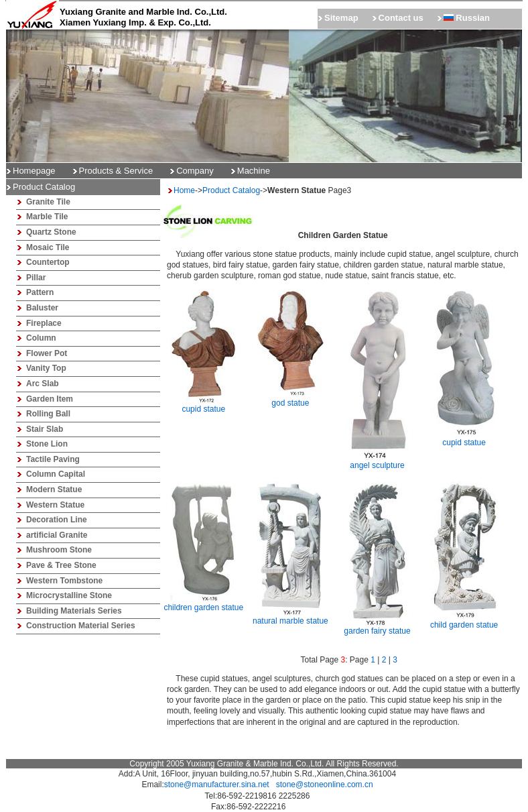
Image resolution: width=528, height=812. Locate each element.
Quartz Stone (51, 232)
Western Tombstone (64, 581)
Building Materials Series (74, 611)
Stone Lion (47, 444)
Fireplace (44, 323)
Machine (254, 171)
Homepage (34, 171)
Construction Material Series (81, 626)
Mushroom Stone (59, 550)
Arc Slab (43, 384)
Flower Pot (47, 353)
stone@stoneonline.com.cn (325, 785)
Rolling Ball (48, 414)
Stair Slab (45, 429)
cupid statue (204, 405)
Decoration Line (57, 520)
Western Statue (55, 505)
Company (195, 171)
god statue (290, 399)
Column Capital (56, 474)
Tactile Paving (53, 459)
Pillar (36, 278)
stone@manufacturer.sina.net (217, 785)
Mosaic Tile (48, 247)
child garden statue (464, 621)
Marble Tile (47, 217)
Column (41, 338)
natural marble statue (290, 617)
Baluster (42, 308)
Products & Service (116, 171)
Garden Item (50, 399)
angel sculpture (377, 461)
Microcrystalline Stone (69, 595)
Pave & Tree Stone (61, 565)
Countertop (48, 262)
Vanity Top (46, 368)
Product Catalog (231, 190)
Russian (467, 18)
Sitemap (341, 18)
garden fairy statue (377, 627)
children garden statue (203, 603)
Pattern (40, 292)
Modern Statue (54, 489)
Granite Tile (48, 202)
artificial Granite (57, 535)
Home (184, 190)
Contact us (401, 18)
